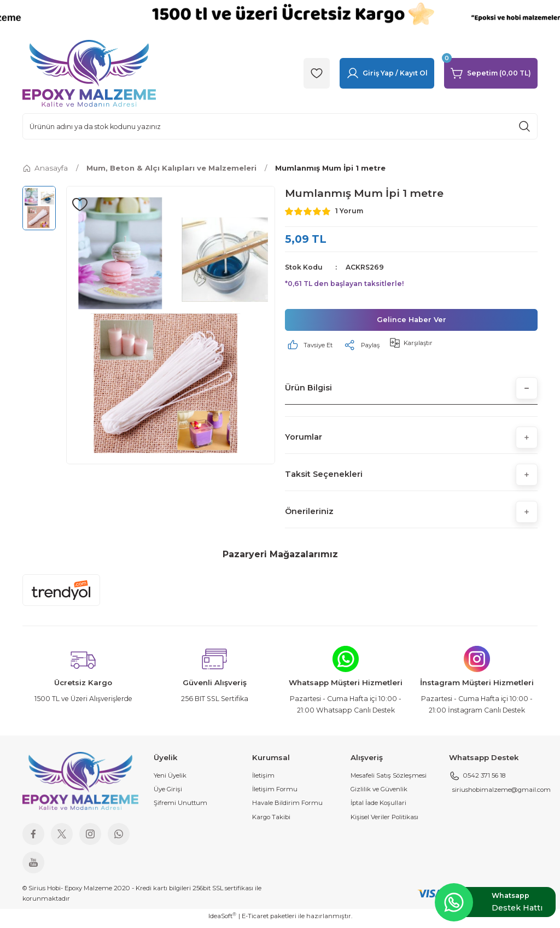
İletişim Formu (275, 793)
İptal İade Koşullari (378, 807)
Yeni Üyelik (170, 780)
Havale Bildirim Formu (287, 807)
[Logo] (89, 73)
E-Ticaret (255, 920)
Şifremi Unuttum (180, 807)
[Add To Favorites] (80, 205)
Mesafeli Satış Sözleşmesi (389, 780)
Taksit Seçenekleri (324, 478)
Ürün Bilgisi (308, 392)
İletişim (263, 780)
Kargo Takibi (271, 821)
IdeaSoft (222, 920)
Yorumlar (304, 441)
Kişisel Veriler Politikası (384, 821)
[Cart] (491, 73)
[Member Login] (387, 73)
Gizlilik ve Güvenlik (379, 793)
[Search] (280, 126)
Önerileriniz (309, 516)
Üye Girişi (168, 793)
